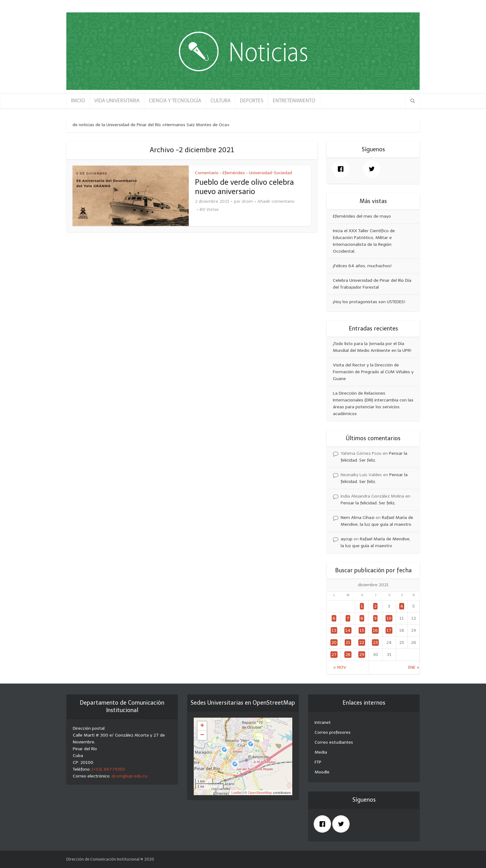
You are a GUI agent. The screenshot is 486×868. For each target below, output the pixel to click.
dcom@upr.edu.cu (129, 776)
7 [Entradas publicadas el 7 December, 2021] (348, 618)
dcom (247, 201)
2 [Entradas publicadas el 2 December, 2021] (375, 606)
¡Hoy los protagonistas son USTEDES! (369, 302)
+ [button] (202, 726)
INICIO (78, 101)
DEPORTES (252, 101)
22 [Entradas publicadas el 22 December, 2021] (362, 642)
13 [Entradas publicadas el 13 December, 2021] (334, 630)
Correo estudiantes (334, 742)
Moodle (322, 772)
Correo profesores (333, 732)
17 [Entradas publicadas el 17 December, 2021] (389, 630)
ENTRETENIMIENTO (294, 101)
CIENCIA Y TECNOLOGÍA (175, 101)
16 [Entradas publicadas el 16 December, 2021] (375, 630)
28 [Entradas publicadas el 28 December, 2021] (348, 655)
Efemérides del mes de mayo (362, 216)
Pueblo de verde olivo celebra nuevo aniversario (244, 187)
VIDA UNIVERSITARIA (117, 101)
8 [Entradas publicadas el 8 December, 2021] (362, 618)
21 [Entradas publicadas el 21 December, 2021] (348, 642)
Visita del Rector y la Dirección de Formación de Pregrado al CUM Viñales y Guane (373, 372)
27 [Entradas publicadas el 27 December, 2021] (334, 655)
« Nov (340, 667)
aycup (347, 539)
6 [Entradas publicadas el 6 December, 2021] (334, 618)
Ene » (414, 667)
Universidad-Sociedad (270, 173)
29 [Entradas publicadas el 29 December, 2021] (362, 655)
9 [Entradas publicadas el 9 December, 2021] (375, 618)
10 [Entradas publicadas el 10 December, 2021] (389, 618)
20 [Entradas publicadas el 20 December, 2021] (334, 642)
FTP (318, 762)
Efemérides (234, 173)
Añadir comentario (276, 201)
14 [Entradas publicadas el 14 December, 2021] (348, 630)
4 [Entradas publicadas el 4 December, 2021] (402, 606)
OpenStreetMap (260, 793)
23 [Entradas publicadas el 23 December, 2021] (375, 642)
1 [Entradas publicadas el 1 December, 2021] (362, 606)
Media (321, 752)
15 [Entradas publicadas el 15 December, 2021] (362, 630)
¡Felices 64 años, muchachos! (362, 266)
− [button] (202, 735)
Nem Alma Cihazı (358, 518)
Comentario (207, 173)
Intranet (323, 722)
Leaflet (237, 793)
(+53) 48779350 (108, 769)
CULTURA (221, 101)
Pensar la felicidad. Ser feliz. (368, 503)
